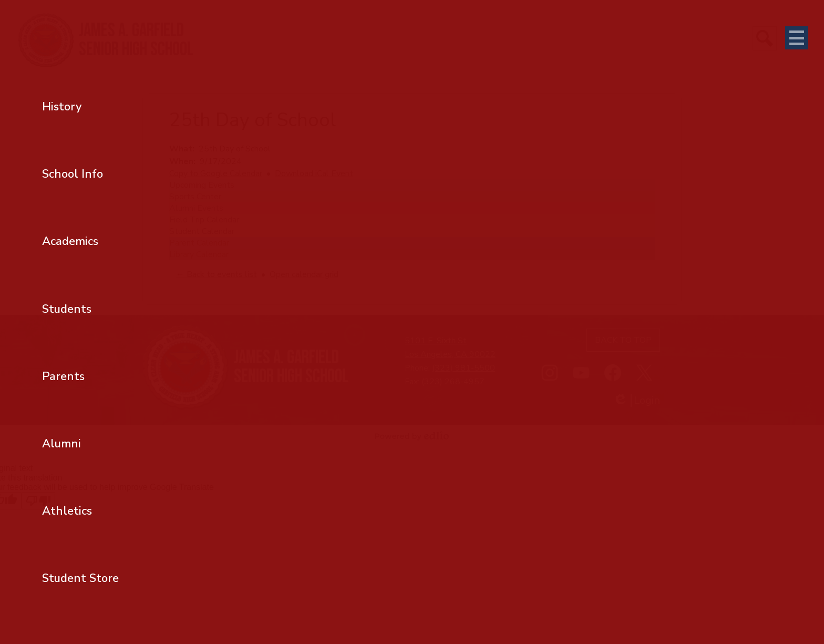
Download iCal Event (314, 173)
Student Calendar (202, 231)
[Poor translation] (38, 501)
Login (636, 400)
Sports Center (195, 197)
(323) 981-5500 (463, 368)
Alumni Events (196, 208)
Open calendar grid (304, 274)
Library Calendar (199, 254)
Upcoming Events (202, 185)
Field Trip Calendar (204, 220)
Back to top (623, 340)
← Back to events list (217, 274)
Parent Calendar (199, 243)
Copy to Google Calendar (216, 173)
